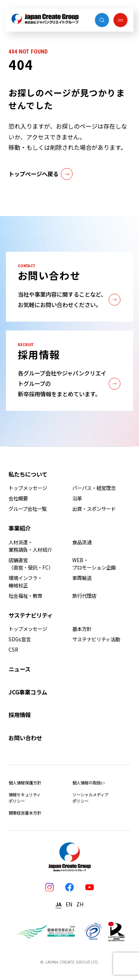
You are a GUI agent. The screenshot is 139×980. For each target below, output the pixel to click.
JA (59, 904)
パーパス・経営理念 (94, 488)
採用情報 (20, 715)
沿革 (77, 498)
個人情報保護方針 (25, 783)
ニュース (19, 669)
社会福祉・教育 (25, 596)
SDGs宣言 (20, 639)
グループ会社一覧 (28, 509)
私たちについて (28, 474)
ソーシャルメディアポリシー (90, 798)
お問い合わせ (25, 738)
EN (69, 904)
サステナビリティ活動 (96, 639)
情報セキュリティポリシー (25, 798)
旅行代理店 (84, 596)
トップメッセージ (28, 488)
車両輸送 (82, 578)
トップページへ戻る (41, 174)
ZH (80, 904)
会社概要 (18, 498)
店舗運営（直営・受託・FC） (31, 564)
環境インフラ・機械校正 (25, 581)
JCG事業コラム (28, 692)
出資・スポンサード (94, 509)
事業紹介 (20, 528)
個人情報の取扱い (89, 783)
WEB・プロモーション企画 (94, 564)
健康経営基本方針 (25, 813)
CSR (13, 649)
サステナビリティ (31, 615)
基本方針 (82, 629)
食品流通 (82, 542)
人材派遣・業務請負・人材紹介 (30, 546)
